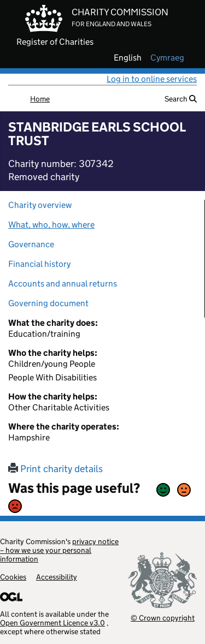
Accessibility (57, 577)
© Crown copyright (163, 618)
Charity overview (40, 205)
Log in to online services (152, 79)
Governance (31, 244)
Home (40, 99)
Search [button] (181, 99)
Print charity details (55, 469)
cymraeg (167, 58)
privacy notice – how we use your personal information (59, 550)
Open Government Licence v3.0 (52, 623)
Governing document (48, 303)
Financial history (39, 264)
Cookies (13, 577)
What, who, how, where (51, 225)
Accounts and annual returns (63, 284)
